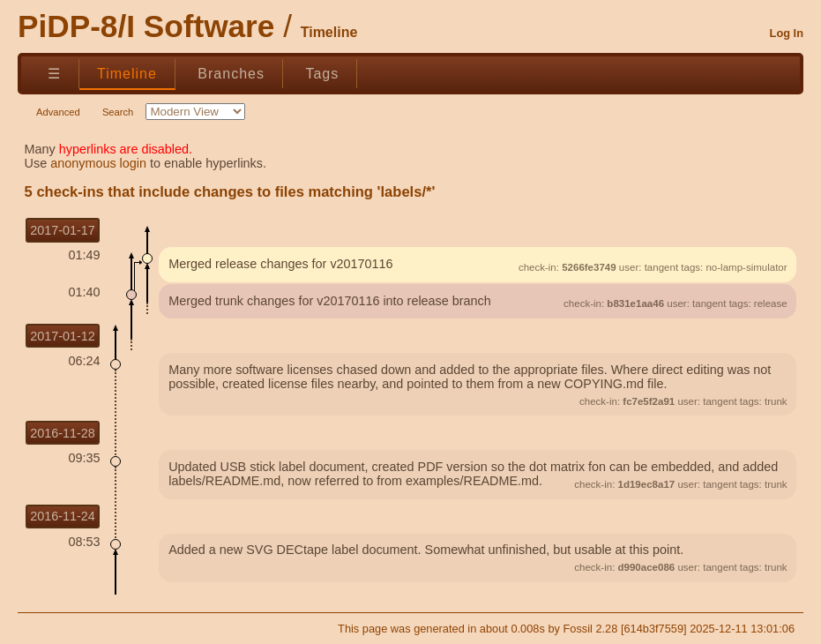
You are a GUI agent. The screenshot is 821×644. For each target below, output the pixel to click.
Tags (322, 74)
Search (118, 112)
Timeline (127, 74)
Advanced (58, 112)
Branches (231, 74)
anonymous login (98, 163)
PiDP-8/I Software (146, 26)
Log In (787, 33)
